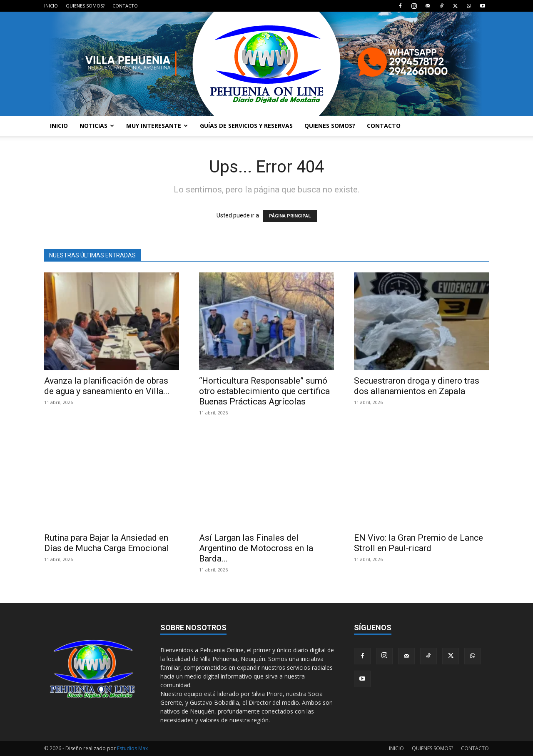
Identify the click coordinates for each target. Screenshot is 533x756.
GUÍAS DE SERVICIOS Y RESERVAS (246, 126)
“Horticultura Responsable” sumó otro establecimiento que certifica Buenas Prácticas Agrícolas (264, 391)
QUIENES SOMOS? (85, 6)
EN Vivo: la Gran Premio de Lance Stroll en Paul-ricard (418, 543)
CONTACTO (125, 6)
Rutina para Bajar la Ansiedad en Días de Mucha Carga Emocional (107, 543)
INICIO (51, 6)
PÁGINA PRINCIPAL (290, 216)
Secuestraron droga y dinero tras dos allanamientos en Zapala (417, 386)
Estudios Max (132, 748)
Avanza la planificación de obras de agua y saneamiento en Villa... (107, 386)
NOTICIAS (97, 126)
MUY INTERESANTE (157, 126)
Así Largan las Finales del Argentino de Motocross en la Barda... (256, 548)
